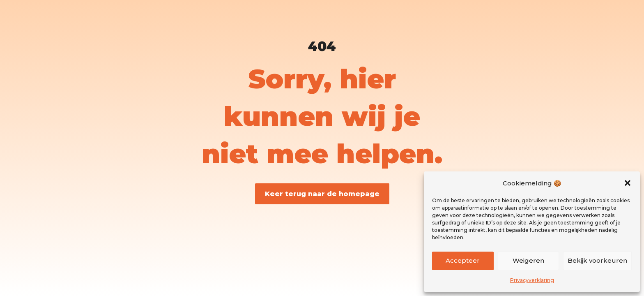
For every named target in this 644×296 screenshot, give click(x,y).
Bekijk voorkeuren (597, 260)
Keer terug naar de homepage (322, 194)
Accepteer (463, 260)
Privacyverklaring (532, 280)
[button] (628, 183)
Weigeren (528, 260)
